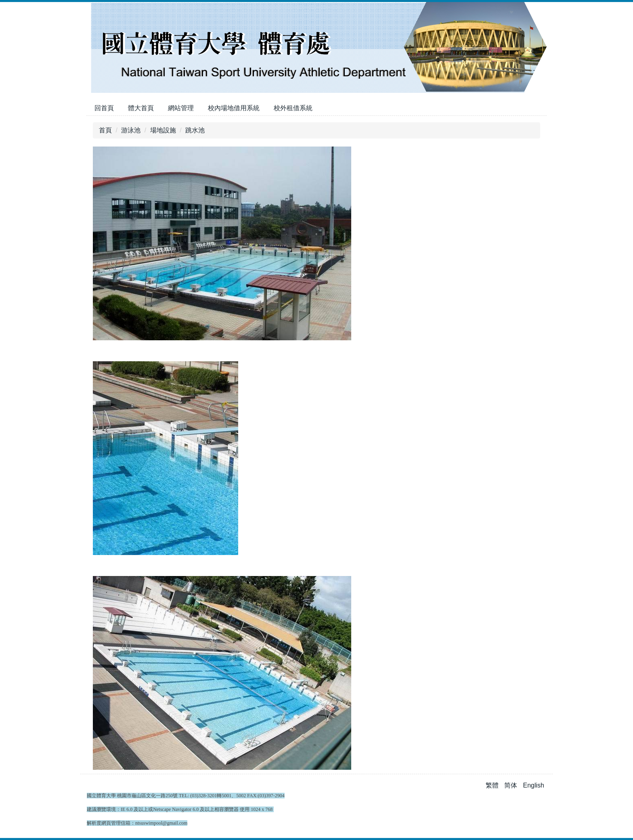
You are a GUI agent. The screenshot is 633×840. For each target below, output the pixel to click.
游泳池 (131, 130)
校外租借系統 (293, 108)
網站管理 (181, 108)
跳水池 (195, 130)
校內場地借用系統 (234, 108)
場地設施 (163, 130)
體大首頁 (141, 108)
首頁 (105, 130)
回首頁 (104, 108)
